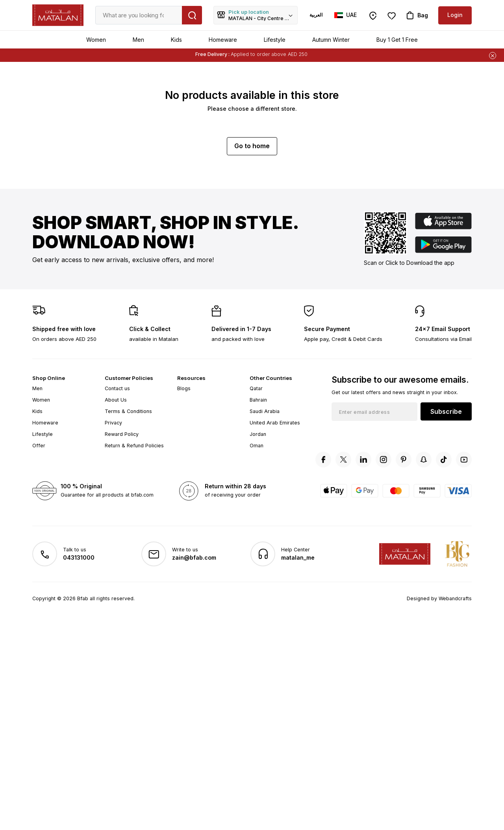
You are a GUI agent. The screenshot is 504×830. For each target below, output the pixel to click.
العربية (316, 15)
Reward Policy (122, 434)
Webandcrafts (455, 598)
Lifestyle (275, 40)
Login (455, 15)
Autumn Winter (331, 40)
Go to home (252, 146)
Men (138, 40)
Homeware (223, 40)
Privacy (113, 423)
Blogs (184, 388)
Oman (257, 446)
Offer (39, 446)
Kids (176, 40)
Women (96, 40)
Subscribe (446, 411)
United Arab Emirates (275, 423)
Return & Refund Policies (134, 446)
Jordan (258, 434)
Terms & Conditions (128, 411)
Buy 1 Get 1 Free (397, 40)
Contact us (117, 388)
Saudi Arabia (265, 411)
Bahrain (258, 400)
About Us (116, 400)
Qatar (256, 388)
